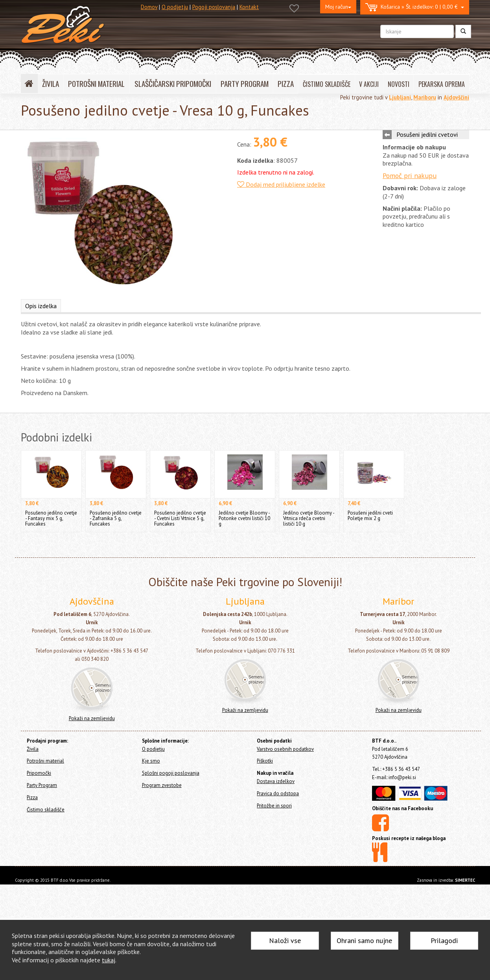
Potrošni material (45, 761)
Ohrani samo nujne (364, 940)
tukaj (109, 960)
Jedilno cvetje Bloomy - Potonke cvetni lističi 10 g (244, 518)
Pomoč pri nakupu (410, 176)
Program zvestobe (162, 785)
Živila (33, 749)
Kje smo (151, 761)
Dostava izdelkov (276, 781)
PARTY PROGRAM (245, 84)
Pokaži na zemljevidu (92, 718)
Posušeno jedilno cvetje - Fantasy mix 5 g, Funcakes (51, 518)
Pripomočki (39, 773)
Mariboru (425, 97)
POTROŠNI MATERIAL (96, 84)
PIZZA (286, 84)
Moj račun (338, 7)
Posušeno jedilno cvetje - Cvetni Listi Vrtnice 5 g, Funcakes (180, 518)
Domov (149, 7)
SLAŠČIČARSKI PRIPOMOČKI (173, 84)
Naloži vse (285, 940)
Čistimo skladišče (46, 810)
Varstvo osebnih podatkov (285, 749)
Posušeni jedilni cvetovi (427, 134)
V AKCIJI (369, 84)
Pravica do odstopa (278, 793)
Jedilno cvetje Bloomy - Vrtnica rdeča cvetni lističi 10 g (309, 518)
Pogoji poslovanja (214, 7)
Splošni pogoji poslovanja (171, 773)
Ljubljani (400, 97)
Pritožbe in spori (274, 806)
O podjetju (175, 7)
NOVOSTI (399, 84)
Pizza (32, 797)
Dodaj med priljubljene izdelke (281, 184)
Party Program (42, 785)
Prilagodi (444, 940)
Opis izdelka (41, 306)
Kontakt (249, 7)
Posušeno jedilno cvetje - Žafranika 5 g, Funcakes (116, 518)
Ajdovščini (456, 97)
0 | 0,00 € (415, 7)
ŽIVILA (51, 84)
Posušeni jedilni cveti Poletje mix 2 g (370, 516)
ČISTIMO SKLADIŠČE (327, 84)
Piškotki (265, 761)
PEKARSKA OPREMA (442, 84)
